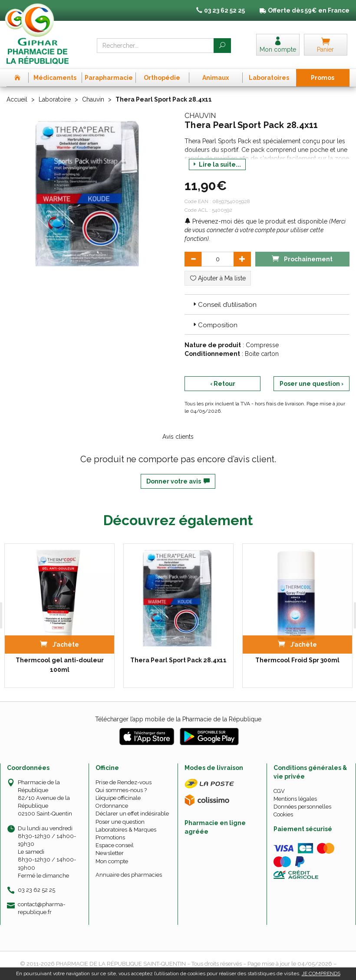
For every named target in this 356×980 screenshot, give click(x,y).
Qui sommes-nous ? (121, 790)
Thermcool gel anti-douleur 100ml (59, 665)
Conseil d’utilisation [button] (224, 305)
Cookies (283, 814)
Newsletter (110, 853)
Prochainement (302, 258)
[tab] (267, 304)
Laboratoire (55, 99)
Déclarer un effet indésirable (132, 814)
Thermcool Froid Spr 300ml (297, 660)
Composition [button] (214, 325)
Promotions (110, 837)
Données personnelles (302, 807)
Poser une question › (311, 384)
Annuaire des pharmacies (129, 875)
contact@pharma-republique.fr (41, 908)
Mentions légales (295, 799)
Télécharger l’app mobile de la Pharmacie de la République (178, 719)
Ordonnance (112, 806)
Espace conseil (115, 845)
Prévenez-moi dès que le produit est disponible (256, 221)
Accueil (17, 99)
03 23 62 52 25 (36, 890)
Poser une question (120, 822)
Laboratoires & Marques (126, 830)
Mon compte (112, 861)
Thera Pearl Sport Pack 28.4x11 (178, 660)
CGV (279, 791)
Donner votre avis (178, 481)
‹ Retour (223, 384)
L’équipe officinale (118, 798)
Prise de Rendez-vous (124, 782)
